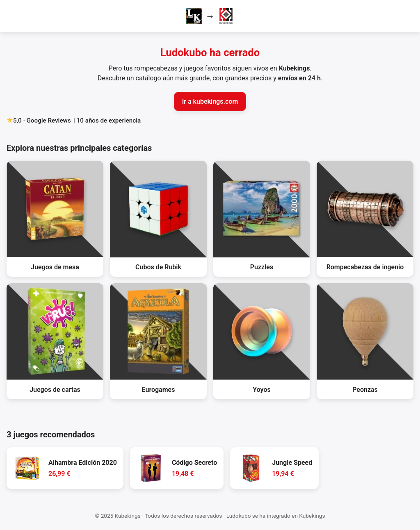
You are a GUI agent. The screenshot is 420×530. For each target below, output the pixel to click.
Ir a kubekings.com (210, 101)
